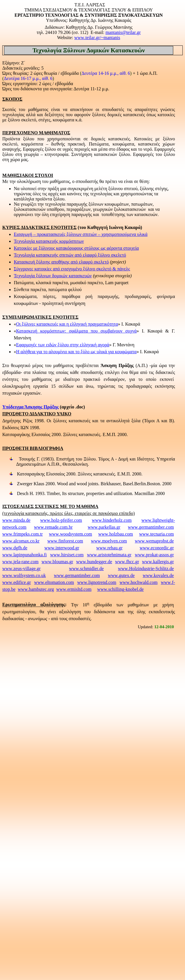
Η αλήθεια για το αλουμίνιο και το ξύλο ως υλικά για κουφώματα (76, 352)
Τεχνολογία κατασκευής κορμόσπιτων (49, 241)
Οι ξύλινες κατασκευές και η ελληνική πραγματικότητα (67, 324)
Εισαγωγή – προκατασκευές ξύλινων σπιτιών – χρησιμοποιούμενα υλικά (81, 234)
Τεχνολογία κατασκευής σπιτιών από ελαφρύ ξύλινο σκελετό (70, 255)
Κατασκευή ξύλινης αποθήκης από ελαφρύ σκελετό (61, 262)
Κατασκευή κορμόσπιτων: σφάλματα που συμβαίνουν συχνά (76, 331)
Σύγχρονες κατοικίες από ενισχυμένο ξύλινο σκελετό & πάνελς (72, 269)
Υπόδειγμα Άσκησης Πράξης (30, 407)
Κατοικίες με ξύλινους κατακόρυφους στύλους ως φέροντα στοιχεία (76, 248)
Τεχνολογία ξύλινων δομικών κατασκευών (53, 276)
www (97, 38)
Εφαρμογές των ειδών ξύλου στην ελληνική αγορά (63, 345)
